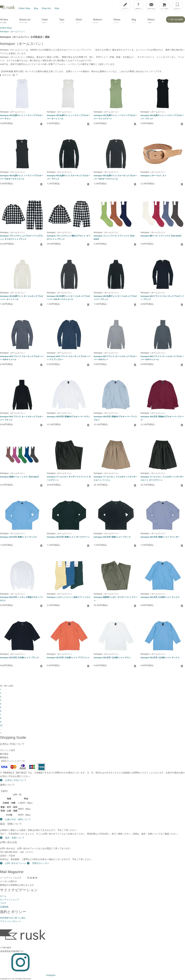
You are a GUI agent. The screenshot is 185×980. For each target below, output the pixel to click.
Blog (36, 8)
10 (1, 725)
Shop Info (46, 8)
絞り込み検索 (176, 19)
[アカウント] (125, 6)
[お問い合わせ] (151, 6)
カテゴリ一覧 (10, 75)
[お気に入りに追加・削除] (41, 124)
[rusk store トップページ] (7, 8)
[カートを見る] (164, 6)
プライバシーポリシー (11, 921)
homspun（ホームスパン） (13, 112)
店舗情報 (4, 907)
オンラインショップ (10, 900)
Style (57, 8)
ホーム (3, 896)
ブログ (3, 903)
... (1, 729)
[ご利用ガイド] (138, 6)
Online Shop (24, 8)
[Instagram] (28, 975)
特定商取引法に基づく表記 (13, 918)
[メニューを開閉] (175, 5)
